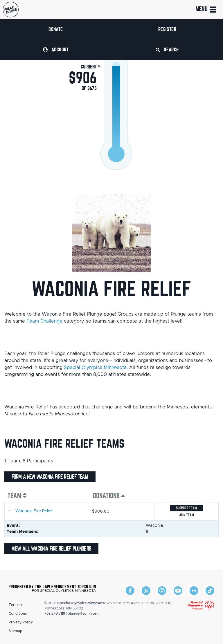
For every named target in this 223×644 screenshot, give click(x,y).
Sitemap (16, 631)
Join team (187, 515)
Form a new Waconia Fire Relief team (50, 477)
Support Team (186, 508)
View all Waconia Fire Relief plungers (51, 549)
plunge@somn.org (83, 614)
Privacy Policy (21, 622)
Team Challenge (44, 321)
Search (167, 49)
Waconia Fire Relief (34, 511)
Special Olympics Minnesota (95, 368)
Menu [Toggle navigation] (206, 10)
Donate (56, 29)
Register (167, 29)
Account (56, 49)
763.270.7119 (55, 614)
